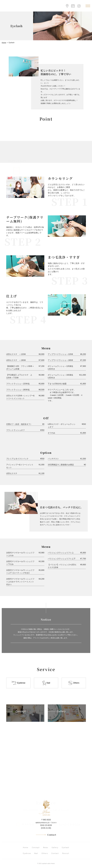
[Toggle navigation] (88, 6)
